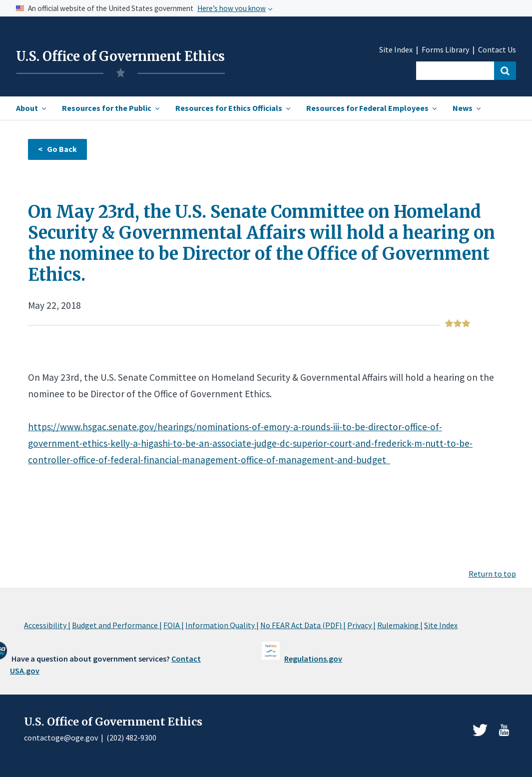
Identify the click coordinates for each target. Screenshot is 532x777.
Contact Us (497, 50)
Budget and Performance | (117, 625)
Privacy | (361, 625)
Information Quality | (222, 625)
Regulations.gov (313, 659)
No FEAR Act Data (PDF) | (303, 625)
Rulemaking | (400, 625)
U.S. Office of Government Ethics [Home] (120, 56)
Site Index (396, 50)
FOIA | (174, 625)
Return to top (492, 574)
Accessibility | (47, 625)
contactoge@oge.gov (61, 738)
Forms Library (445, 50)
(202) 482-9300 (131, 738)
